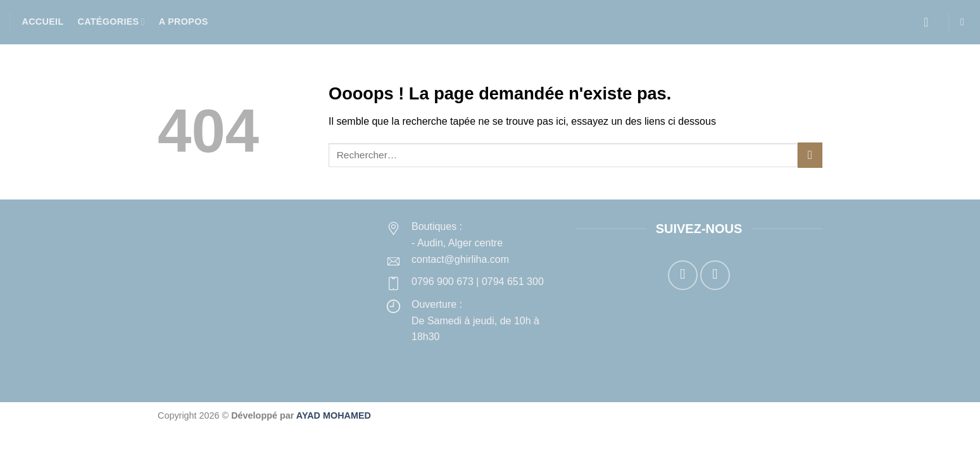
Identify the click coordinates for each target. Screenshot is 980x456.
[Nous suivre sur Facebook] (683, 275)
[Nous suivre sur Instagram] (715, 275)
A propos (184, 22)
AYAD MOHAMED (334, 415)
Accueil (43, 22)
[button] (930, 22)
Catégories (111, 22)
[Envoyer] (810, 155)
